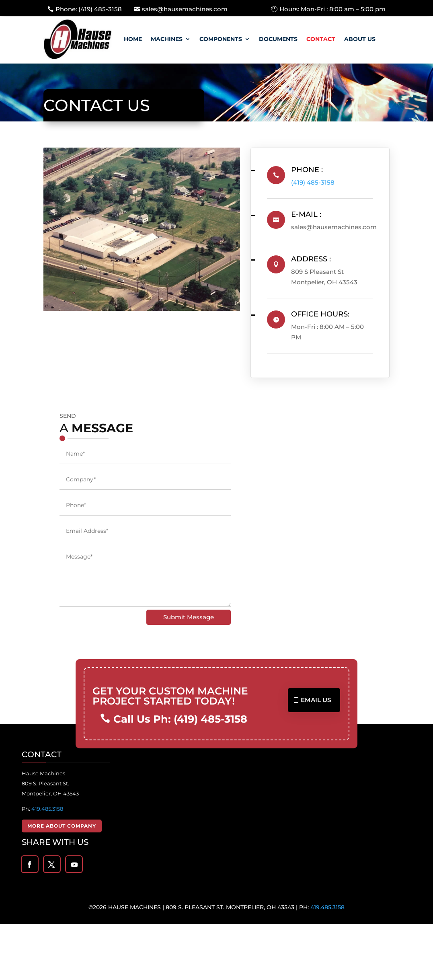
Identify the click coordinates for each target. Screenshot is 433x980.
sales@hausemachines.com (185, 9)
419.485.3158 (47, 808)
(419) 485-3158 (320, 182)
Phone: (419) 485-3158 (89, 9)
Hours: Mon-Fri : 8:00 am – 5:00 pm (332, 9)
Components (221, 39)
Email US (316, 700)
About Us (360, 39)
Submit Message (189, 617)
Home (133, 39)
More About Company (62, 825)
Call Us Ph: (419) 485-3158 (179, 719)
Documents (278, 39)
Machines (167, 39)
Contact (321, 39)
